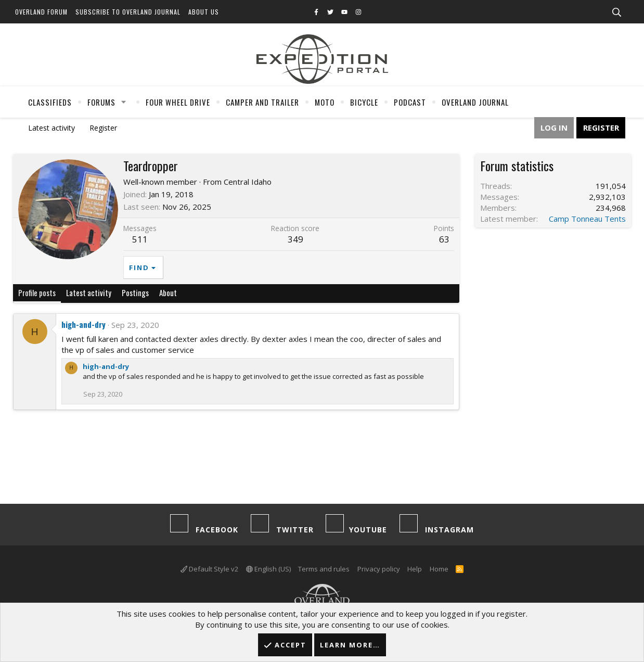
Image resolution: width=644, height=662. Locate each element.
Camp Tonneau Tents (587, 219)
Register (103, 128)
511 (140, 239)
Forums (101, 102)
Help (415, 569)
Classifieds (50, 102)
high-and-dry (83, 324)
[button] (124, 102)
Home (439, 569)
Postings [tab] (135, 292)
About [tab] (168, 292)
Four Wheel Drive (178, 102)
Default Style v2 (209, 569)
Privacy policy (379, 569)
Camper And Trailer (262, 102)
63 (444, 239)
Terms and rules (324, 569)
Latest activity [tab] (89, 292)
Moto (325, 102)
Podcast (410, 102)
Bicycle (364, 102)
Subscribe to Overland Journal (128, 12)
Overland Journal (475, 102)
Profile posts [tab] (37, 292)
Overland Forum (41, 12)
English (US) (268, 569)
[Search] (616, 12)
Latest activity (51, 128)
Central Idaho (248, 182)
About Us (204, 12)
